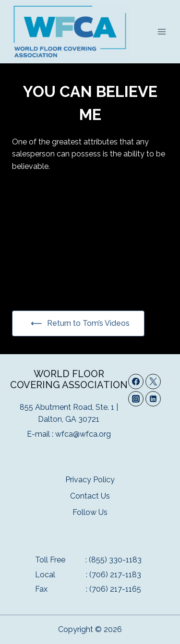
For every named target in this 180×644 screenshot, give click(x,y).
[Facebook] (136, 382)
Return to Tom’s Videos (87, 323)
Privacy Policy (90, 480)
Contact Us (90, 496)
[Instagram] (136, 399)
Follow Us (90, 512)
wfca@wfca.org (83, 434)
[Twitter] (153, 382)
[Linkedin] (153, 399)
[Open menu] (162, 31)
